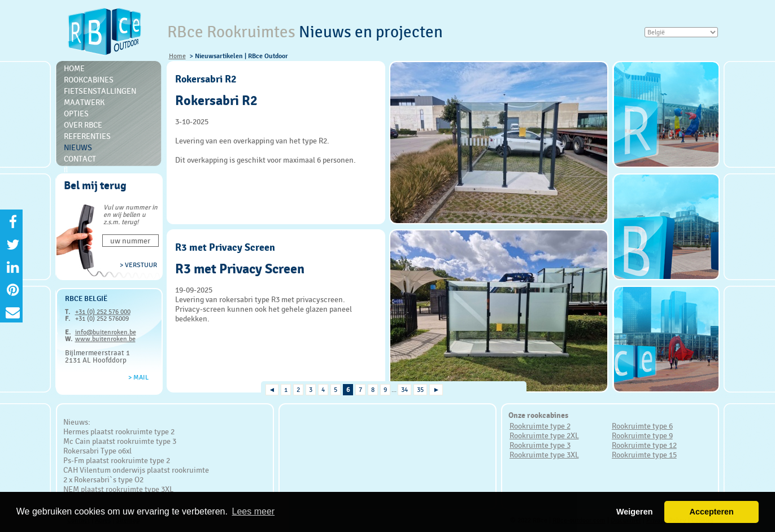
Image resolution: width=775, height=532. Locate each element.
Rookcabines (89, 80)
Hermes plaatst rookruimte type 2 (119, 431)
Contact (80, 159)
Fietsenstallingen (100, 91)
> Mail (138, 377)
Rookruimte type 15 (644, 455)
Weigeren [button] (635, 512)
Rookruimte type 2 (540, 426)
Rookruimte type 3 (540, 445)
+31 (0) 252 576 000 (103, 312)
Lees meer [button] (254, 511)
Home (177, 56)
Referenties (87, 136)
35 (420, 390)
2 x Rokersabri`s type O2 (103, 479)
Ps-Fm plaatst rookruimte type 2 (117, 460)
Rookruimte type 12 (644, 445)
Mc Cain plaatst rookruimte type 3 (120, 441)
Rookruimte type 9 (642, 435)
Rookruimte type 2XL (544, 435)
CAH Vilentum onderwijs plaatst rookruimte (136, 470)
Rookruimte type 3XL (544, 455)
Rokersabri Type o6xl (97, 451)
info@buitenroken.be (106, 332)
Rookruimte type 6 (642, 426)
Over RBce (83, 125)
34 (404, 390)
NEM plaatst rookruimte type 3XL (118, 489)
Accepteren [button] (711, 512)
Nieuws (78, 147)
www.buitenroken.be (105, 339)
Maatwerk (84, 102)
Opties (76, 114)
